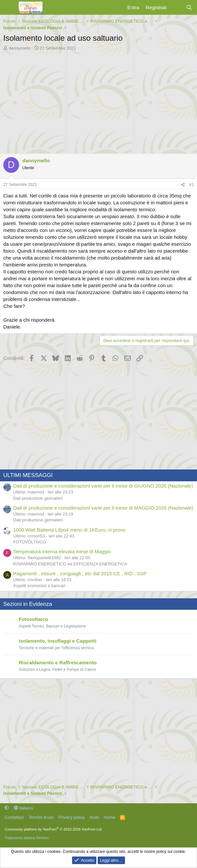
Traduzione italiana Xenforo (27, 838)
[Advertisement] (98, 101)
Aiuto (94, 817)
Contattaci (14, 817)
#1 (192, 185)
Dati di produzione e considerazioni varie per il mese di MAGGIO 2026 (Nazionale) (103, 508)
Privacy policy (72, 817)
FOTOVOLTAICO (30, 542)
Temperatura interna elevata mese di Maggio (62, 551)
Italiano (24, 808)
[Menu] (9, 8)
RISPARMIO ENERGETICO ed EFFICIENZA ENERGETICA (70, 564)
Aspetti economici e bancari (39, 586)
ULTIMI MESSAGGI (28, 475)
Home (110, 817)
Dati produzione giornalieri (38, 498)
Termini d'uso (41, 817)
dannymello (20, 48)
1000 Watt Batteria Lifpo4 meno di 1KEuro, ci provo (69, 530)
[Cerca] (189, 7)
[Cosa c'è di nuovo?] (176, 7)
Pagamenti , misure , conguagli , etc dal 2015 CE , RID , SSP (80, 573)
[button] (7, 808)
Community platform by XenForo (54, 829)
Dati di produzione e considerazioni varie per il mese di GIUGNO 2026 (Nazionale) (103, 486)
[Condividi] (183, 185)
